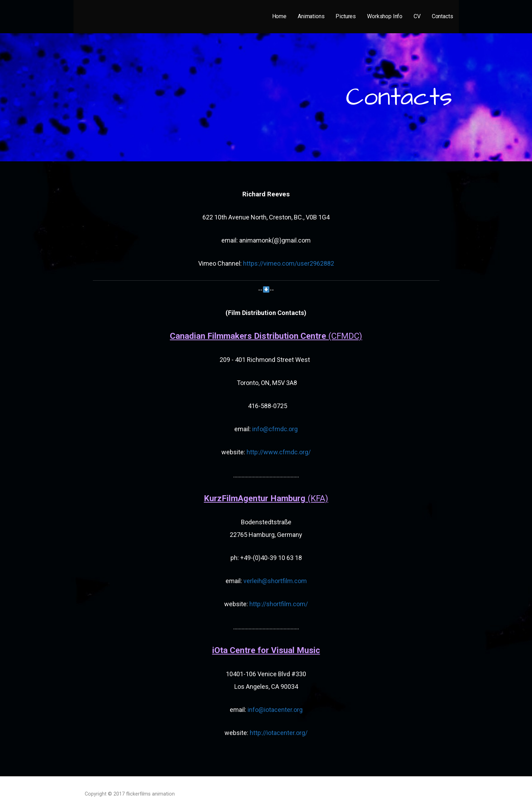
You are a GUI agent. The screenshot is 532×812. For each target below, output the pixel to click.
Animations (311, 16)
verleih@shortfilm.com (274, 581)
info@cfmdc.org (274, 429)
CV (417, 16)
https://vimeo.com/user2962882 (289, 263)
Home (279, 16)
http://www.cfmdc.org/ (278, 452)
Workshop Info (385, 16)
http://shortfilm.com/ (279, 604)
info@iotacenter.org (275, 710)
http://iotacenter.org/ (279, 733)
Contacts (443, 16)
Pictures (346, 16)
